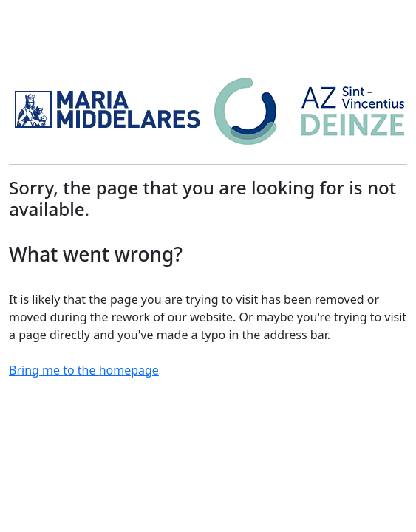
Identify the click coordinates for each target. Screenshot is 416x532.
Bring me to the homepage (84, 370)
